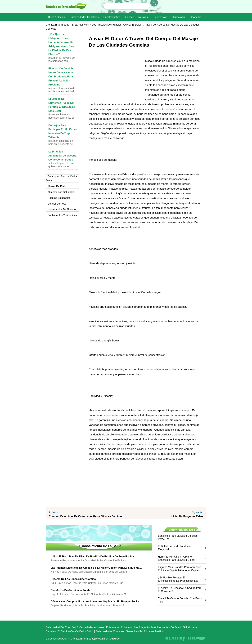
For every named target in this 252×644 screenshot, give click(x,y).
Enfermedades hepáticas (84, 17)
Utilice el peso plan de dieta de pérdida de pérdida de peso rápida (92, 557)
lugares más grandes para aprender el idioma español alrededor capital (179, 569)
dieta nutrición (56, 17)
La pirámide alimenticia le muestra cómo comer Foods (62, 156)
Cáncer (129, 17)
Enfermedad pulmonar (119, 627)
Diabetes (51, 631)
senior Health (134, 631)
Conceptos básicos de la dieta (62, 179)
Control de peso (57, 204)
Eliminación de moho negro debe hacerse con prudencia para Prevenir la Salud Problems (61, 77)
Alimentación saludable (61, 192)
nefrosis (143, 17)
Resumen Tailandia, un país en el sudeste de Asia (61, 144)
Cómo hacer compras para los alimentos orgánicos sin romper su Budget (97, 602)
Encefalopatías (112, 17)
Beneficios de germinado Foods (70, 590)
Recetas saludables (59, 198)
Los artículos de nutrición (107, 25)
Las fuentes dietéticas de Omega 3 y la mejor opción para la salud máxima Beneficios (97, 568)
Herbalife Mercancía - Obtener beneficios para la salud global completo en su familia (176, 558)
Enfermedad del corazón (60, 627)
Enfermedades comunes (110, 631)
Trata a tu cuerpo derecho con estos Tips (180, 600)
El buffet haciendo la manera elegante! (175, 548)
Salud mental (191, 627)
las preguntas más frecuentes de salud (158, 627)
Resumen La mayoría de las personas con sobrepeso (62, 61)
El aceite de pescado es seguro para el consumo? (180, 590)
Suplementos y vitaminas (62, 215)
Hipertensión (160, 17)
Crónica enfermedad (57, 25)
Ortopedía (195, 17)
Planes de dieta (57, 186)
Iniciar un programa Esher (187, 516)
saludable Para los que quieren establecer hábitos (61, 166)
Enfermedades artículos (90, 627)
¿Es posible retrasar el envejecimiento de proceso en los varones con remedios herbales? (178, 579)
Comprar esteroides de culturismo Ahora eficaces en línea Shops (87, 516)
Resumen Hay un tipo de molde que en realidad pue (62, 91)
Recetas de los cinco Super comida (73, 579)
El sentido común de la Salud (76, 631)
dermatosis (178, 17)
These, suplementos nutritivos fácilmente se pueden (61, 118)
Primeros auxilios (154, 631)
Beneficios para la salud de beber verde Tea (178, 537)
